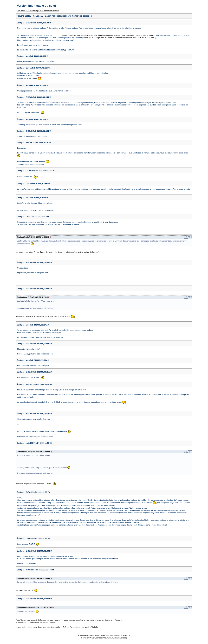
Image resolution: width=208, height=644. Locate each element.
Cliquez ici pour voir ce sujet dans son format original (38, 11)
